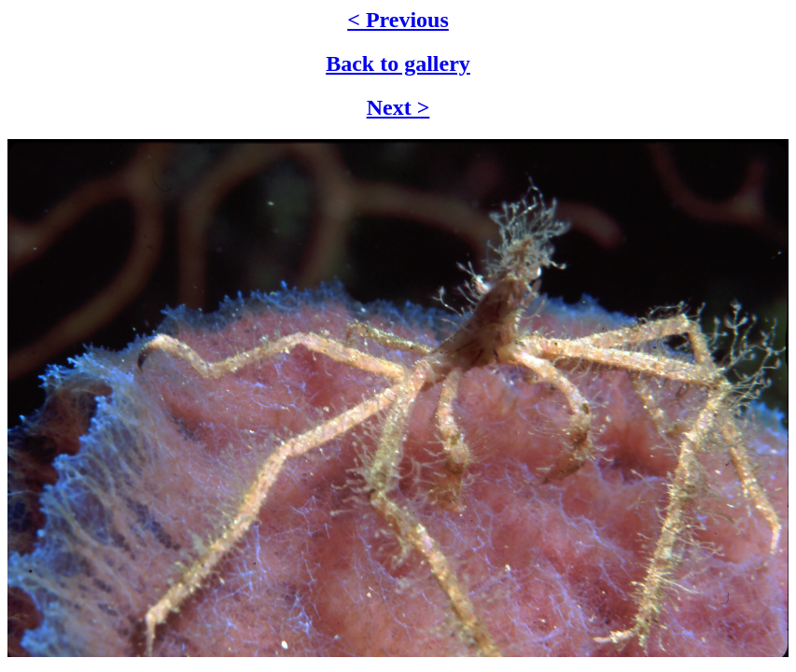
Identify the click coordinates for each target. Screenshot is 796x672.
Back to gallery (398, 63)
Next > (398, 107)
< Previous (398, 20)
